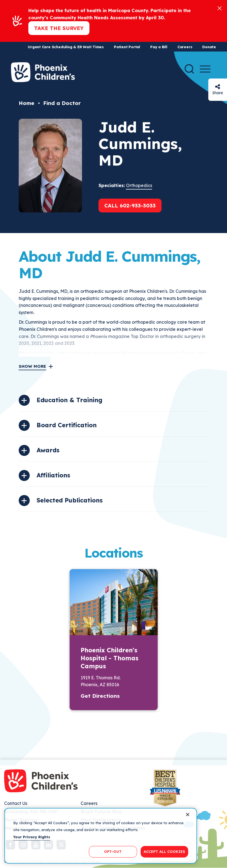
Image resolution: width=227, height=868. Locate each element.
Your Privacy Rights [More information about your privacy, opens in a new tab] (32, 837)
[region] (101, 836)
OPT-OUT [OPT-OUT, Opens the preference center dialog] (113, 851)
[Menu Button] (205, 69)
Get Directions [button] (100, 696)
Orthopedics (139, 185)
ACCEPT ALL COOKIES (164, 851)
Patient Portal (127, 47)
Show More (32, 366)
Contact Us (16, 803)
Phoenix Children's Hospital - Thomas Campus (110, 658)
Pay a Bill (159, 47)
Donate (209, 47)
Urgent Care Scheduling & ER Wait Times (66, 47)
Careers (185, 47)
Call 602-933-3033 (130, 205)
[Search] (189, 69)
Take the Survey (59, 28)
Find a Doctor (62, 103)
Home (27, 103)
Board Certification (67, 425)
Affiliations (53, 475)
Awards (48, 450)
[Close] (220, 8)
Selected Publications (70, 500)
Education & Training (69, 400)
